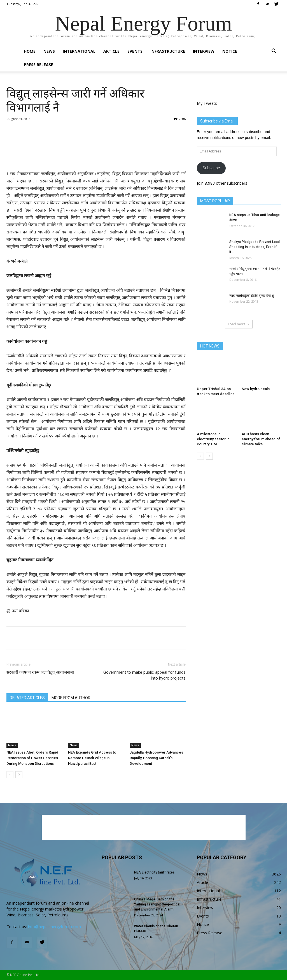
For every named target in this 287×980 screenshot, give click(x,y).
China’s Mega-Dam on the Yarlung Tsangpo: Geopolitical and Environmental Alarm (157, 904)
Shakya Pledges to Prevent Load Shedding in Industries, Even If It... (255, 247)
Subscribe (211, 168)
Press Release (39, 65)
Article (111, 51)
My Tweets (207, 103)
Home (30, 51)
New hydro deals (256, 389)
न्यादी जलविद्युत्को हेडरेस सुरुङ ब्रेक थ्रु (252, 296)
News (49, 51)
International (79, 51)
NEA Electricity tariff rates (154, 872)
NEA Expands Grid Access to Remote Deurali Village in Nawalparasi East (92, 758)
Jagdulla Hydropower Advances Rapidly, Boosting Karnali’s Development (156, 758)
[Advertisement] (96, 156)
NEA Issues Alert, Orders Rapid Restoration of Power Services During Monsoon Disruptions (32, 758)
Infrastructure (168, 51)
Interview (204, 51)
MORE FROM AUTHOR (71, 698)
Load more (239, 324)
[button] (274, 52)
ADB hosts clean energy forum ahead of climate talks (261, 439)
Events (135, 51)
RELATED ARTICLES (27, 698)
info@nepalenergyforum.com (54, 927)
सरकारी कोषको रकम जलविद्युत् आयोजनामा (40, 672)
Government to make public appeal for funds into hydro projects (144, 675)
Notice (230, 51)
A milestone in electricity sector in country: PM (213, 439)
